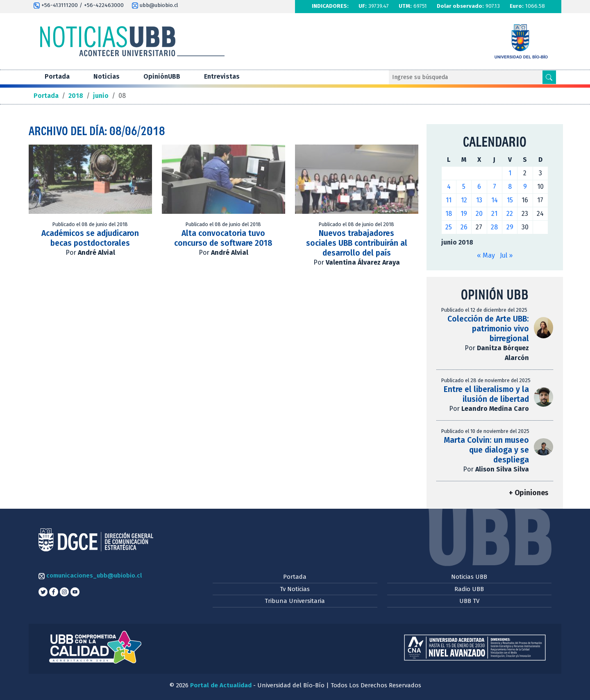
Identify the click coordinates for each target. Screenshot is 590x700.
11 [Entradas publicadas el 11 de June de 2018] (449, 200)
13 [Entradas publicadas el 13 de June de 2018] (479, 200)
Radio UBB (469, 589)
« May (486, 255)
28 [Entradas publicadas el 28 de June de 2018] (494, 227)
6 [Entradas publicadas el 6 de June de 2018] (479, 187)
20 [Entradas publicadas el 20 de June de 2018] (479, 214)
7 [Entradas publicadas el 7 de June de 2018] (495, 187)
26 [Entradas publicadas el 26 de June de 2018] (464, 227)
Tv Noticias (295, 589)
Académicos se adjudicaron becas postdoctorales (90, 238)
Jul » (506, 255)
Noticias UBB (469, 577)
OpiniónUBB (162, 76)
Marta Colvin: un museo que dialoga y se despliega (486, 450)
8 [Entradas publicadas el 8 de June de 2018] (510, 187)
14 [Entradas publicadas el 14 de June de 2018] (495, 200)
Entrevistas (222, 76)
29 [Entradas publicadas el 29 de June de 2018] (510, 227)
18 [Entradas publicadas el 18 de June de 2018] (449, 214)
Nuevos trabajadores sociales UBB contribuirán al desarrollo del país (357, 243)
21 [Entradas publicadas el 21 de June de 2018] (494, 214)
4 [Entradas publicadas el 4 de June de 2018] (449, 187)
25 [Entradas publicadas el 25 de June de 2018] (449, 227)
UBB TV (469, 601)
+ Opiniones (529, 493)
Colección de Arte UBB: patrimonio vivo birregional (488, 329)
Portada (57, 76)
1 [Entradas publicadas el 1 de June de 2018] (510, 173)
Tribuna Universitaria (295, 601)
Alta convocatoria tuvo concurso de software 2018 (223, 238)
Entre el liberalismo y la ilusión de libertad (486, 394)
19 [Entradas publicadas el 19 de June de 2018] (464, 214)
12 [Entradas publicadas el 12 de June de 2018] (464, 200)
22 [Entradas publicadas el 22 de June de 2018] (510, 214)
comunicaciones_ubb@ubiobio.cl (90, 575)
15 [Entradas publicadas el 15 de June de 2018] (510, 200)
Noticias (107, 76)
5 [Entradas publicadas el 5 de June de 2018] (464, 187)
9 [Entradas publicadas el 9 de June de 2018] (525, 187)
